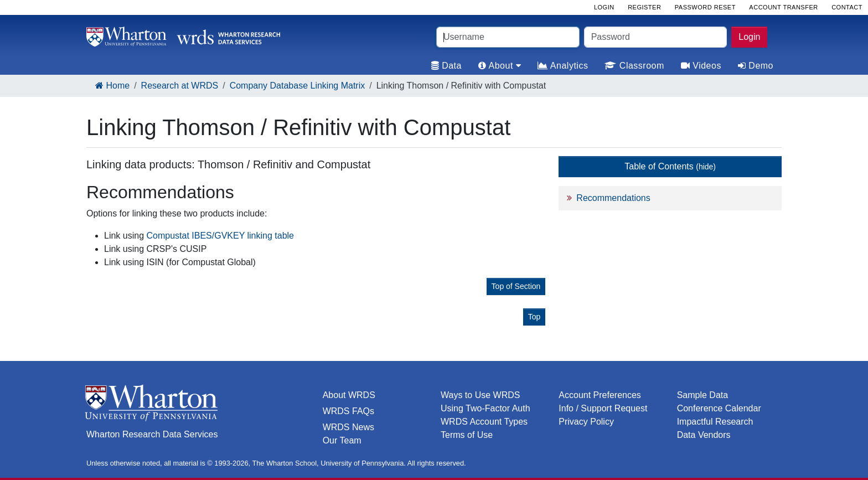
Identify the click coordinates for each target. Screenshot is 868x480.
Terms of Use (467, 435)
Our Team (342, 440)
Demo (756, 66)
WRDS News (348, 427)
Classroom (634, 66)
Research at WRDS (180, 86)
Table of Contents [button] (670, 166)
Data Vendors (704, 435)
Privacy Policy (586, 422)
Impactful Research (715, 422)
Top (534, 317)
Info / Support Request (603, 408)
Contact (847, 7)
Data (446, 66)
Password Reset (705, 7)
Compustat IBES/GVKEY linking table (221, 236)
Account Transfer (783, 7)
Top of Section (516, 286)
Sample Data (703, 395)
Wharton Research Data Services (152, 434)
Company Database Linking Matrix (298, 86)
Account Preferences (600, 395)
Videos (701, 66)
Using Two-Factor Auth (485, 408)
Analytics (563, 66)
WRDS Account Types (484, 422)
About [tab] (500, 66)
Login (749, 37)
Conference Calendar (719, 408)
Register (644, 7)
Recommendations (613, 198)
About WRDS (349, 395)
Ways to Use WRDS (480, 395)
